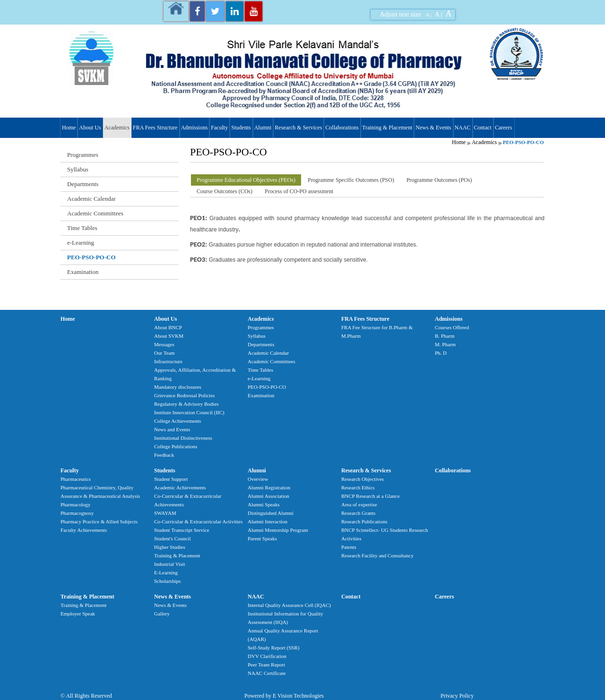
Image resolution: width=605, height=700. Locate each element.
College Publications (176, 446)
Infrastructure (168, 361)
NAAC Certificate (267, 673)
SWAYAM (165, 513)
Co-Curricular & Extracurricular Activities (198, 521)
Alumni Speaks (264, 504)
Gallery (162, 614)
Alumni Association (268, 496)
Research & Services (298, 128)
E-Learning (166, 572)
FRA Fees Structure (155, 128)
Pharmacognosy (77, 513)
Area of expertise (359, 504)
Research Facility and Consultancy (377, 555)
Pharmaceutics (76, 479)
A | (429, 15)
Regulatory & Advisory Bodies (186, 404)
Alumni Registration (269, 487)
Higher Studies (170, 547)
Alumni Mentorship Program (278, 530)
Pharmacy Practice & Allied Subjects (99, 521)
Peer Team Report (266, 665)
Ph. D (441, 353)
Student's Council (172, 538)
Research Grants (358, 513)
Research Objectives (363, 479)
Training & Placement (387, 128)
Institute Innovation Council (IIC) (189, 412)
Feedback (164, 455)
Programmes (83, 155)
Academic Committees (95, 213)
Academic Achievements (180, 487)
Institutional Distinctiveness (183, 438)
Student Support (171, 479)
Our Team (164, 353)
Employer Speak (78, 614)
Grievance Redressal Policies (184, 395)
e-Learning (81, 243)
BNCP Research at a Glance (371, 496)
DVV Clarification (267, 656)
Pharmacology (76, 504)
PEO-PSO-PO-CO (91, 257)
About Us (90, 128)
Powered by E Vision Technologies (284, 696)
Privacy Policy (457, 696)
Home (69, 128)
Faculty (219, 128)
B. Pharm (445, 336)
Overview (258, 479)
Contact (483, 128)
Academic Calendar (91, 199)
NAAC (463, 128)
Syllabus (78, 169)
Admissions (194, 128)
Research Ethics (358, 487)
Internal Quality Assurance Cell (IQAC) (289, 605)
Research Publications (364, 521)
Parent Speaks (262, 538)
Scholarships (167, 581)
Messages (164, 344)
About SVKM (169, 336)
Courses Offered (452, 327)
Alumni (263, 128)
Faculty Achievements (84, 530)
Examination (83, 272)
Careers (504, 128)
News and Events (172, 429)
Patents (349, 547)
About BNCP (168, 327)
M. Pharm (445, 344)
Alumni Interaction (268, 521)
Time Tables (82, 228)
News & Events (433, 128)
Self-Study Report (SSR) (273, 648)
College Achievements (177, 421)
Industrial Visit (169, 564)
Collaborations (342, 128)
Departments (83, 184)
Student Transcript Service (182, 530)
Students (241, 128)
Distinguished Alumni (271, 513)
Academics (117, 128)
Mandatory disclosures (178, 387)
